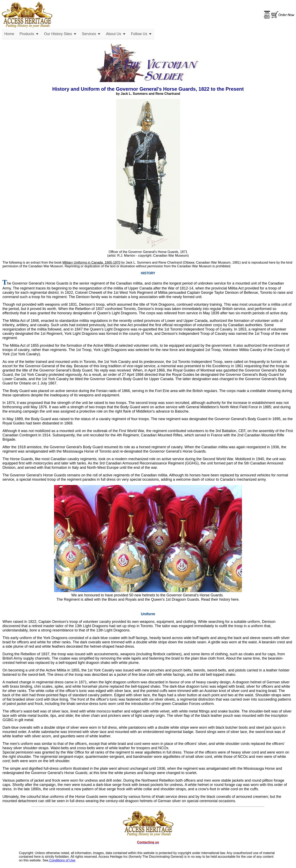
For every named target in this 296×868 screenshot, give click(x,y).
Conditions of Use (62, 860)
